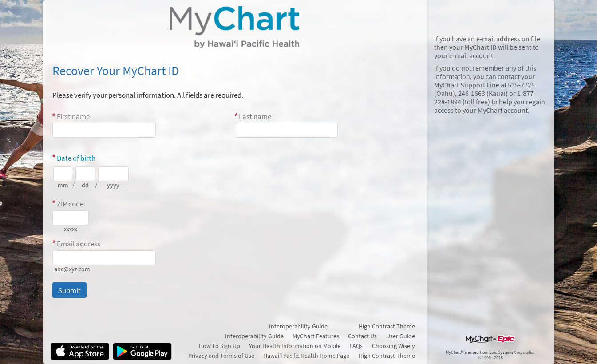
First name (73, 116)
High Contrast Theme (387, 326)
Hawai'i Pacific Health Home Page (306, 356)
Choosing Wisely (393, 346)
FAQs (356, 346)
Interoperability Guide (298, 326)
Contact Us (362, 336)
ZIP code (70, 204)
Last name (255, 116)
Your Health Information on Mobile (295, 346)
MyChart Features (316, 336)
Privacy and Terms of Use (221, 356)
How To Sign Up (219, 346)
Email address (79, 244)
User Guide (401, 336)
